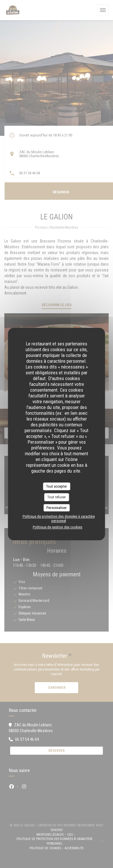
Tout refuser (57, 497)
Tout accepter (57, 486)
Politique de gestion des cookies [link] (58, 527)
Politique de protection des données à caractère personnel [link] (59, 519)
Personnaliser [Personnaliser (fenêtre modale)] (57, 508)
